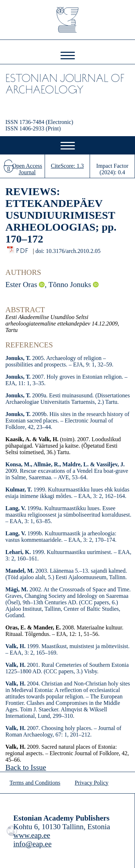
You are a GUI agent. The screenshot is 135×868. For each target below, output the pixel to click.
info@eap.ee (32, 844)
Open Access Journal (27, 169)
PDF (23, 249)
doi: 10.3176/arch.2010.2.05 (68, 251)
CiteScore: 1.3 (67, 166)
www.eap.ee (32, 835)
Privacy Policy (92, 783)
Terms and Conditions (35, 783)
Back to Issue (26, 767)
